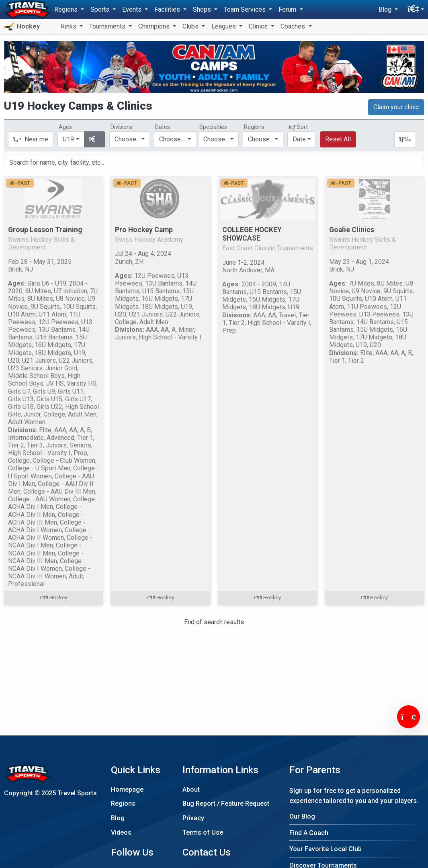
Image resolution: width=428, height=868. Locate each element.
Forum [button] (288, 9)
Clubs (191, 26)
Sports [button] (101, 9)
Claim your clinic (396, 107)
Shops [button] (203, 9)
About (191, 789)
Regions (123, 804)
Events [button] (133, 9)
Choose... (261, 139)
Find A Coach (309, 833)
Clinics (259, 26)
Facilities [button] (168, 9)
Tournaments (108, 26)
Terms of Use (203, 832)
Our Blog (302, 816)
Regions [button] (67, 9)
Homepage (127, 789)
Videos (121, 832)
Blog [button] (386, 9)
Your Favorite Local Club (326, 849)
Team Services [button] (246, 9)
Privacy (193, 818)
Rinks (69, 26)
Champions (155, 26)
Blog (118, 818)
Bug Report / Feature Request (226, 804)
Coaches (294, 26)
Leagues (224, 26)
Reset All (338, 139)
